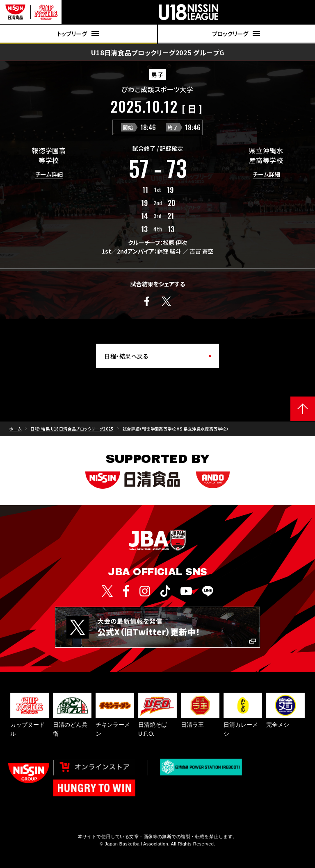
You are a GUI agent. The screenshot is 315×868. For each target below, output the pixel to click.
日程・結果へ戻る (126, 356)
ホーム (15, 429)
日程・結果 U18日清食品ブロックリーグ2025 (72, 429)
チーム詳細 (49, 175)
